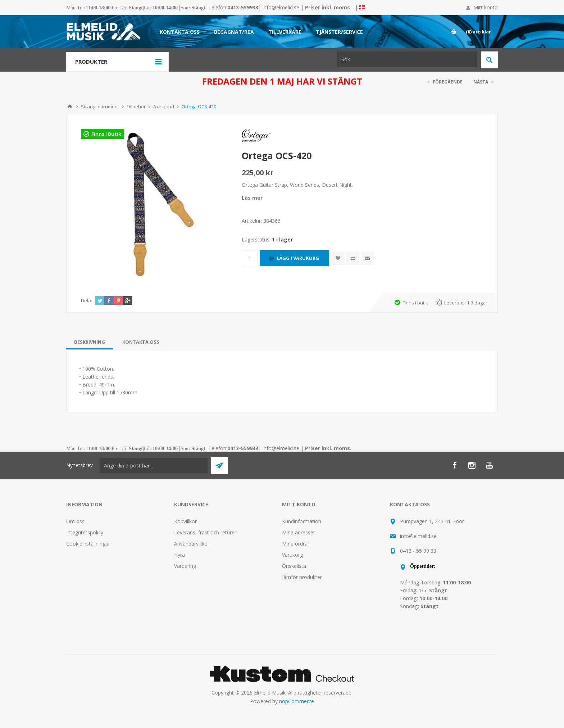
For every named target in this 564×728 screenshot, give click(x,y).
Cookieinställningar (88, 544)
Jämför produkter (302, 577)
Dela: (87, 300)
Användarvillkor (192, 544)
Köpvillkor (185, 521)
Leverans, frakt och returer (205, 532)
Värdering (185, 566)
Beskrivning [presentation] (90, 342)
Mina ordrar (296, 544)
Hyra (179, 555)
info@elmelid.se (281, 7)
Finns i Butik (106, 134)
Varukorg (292, 555)
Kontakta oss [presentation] (141, 342)
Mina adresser (299, 532)
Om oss (75, 521)
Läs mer (252, 198)
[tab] (90, 342)
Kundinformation (302, 521)
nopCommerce (297, 701)
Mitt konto (486, 7)
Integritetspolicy (85, 532)
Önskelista (294, 566)
